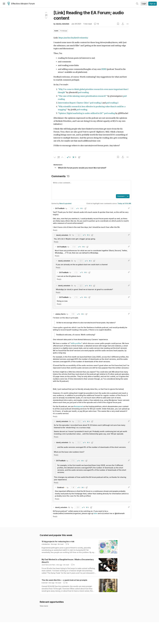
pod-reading (83, 92)
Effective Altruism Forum (21, 4)
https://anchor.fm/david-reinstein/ (73, 38)
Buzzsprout (78, 406)
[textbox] (91, 187)
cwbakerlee (46, 544)
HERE (104, 69)
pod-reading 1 (96, 103)
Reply (55, 230)
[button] (69, 157)
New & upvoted (65, 203)
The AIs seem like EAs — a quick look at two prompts (64, 580)
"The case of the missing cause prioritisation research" (82, 96)
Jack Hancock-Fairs (48, 565)
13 (96, 24)
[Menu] (4, 4)
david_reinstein (63, 24)
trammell (45, 583)
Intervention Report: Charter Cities (73, 103)
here (95, 513)
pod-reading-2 (112, 103)
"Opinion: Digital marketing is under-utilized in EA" (80, 113)
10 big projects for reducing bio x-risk (58, 541)
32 (65, 583)
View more (44, 606)
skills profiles (76, 343)
